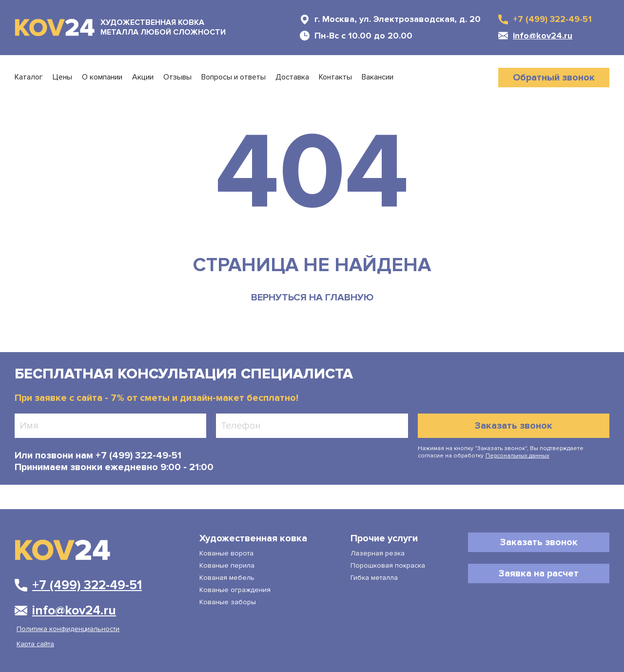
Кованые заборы (228, 602)
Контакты (335, 77)
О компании (102, 77)
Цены (62, 77)
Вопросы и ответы (234, 77)
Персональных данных (517, 456)
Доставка (292, 77)
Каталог (29, 77)
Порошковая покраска (388, 565)
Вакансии (378, 77)
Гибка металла (374, 578)
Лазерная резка (378, 553)
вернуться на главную (312, 297)
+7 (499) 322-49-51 (137, 455)
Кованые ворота (226, 553)
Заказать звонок (514, 426)
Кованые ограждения (235, 590)
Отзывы (177, 77)
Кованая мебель (227, 578)
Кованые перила (227, 565)
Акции (143, 77)
